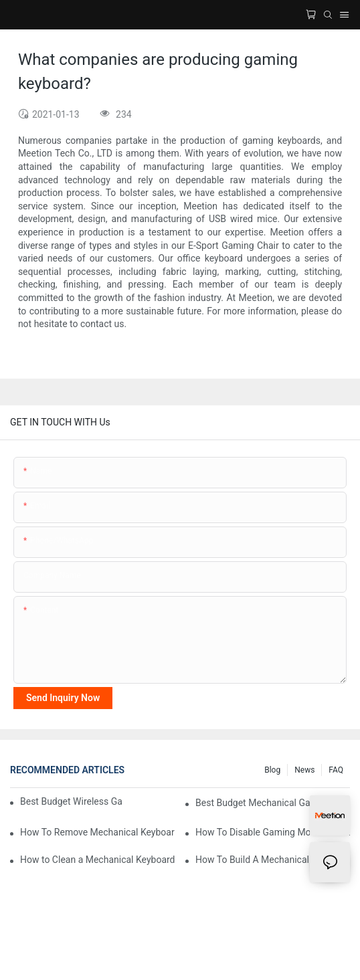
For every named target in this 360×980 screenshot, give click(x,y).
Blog (272, 770)
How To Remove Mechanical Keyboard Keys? (97, 832)
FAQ (336, 770)
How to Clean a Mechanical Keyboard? (97, 860)
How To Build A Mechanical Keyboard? (273, 860)
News (304, 770)
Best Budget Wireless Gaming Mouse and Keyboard (71, 801)
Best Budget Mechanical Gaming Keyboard (273, 803)
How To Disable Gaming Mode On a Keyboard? (273, 832)
